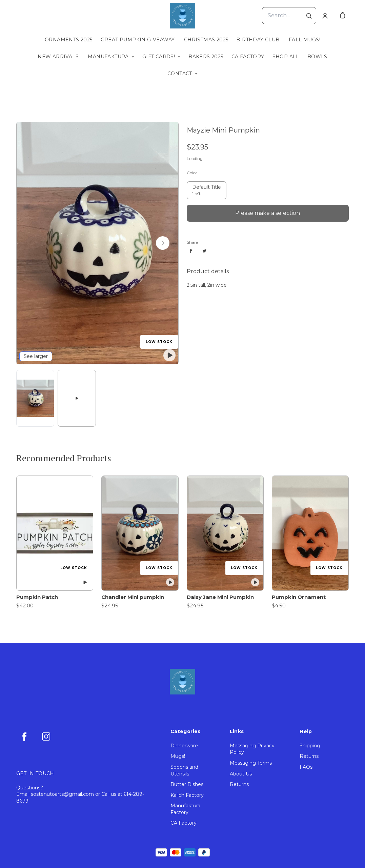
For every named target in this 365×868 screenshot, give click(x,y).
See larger (36, 356)
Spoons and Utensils (184, 770)
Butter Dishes (187, 784)
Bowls (317, 57)
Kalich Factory (187, 795)
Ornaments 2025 (69, 40)
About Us (241, 774)
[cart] (343, 16)
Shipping (310, 746)
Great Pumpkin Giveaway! (138, 40)
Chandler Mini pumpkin (133, 597)
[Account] (325, 16)
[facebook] (24, 736)
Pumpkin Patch (37, 597)
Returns (239, 784)
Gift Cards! (159, 57)
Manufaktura (108, 57)
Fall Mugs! (305, 40)
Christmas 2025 (206, 40)
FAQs (306, 767)
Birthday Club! (258, 40)
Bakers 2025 (206, 57)
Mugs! (178, 756)
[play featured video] (169, 355)
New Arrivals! (59, 57)
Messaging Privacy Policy (252, 749)
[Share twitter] (204, 251)
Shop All (286, 57)
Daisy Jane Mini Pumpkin (220, 597)
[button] (163, 243)
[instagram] (46, 736)
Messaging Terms (251, 763)
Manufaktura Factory (185, 809)
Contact (180, 74)
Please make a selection (268, 213)
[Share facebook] (191, 251)
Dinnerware (184, 746)
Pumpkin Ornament (299, 597)
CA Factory (248, 57)
